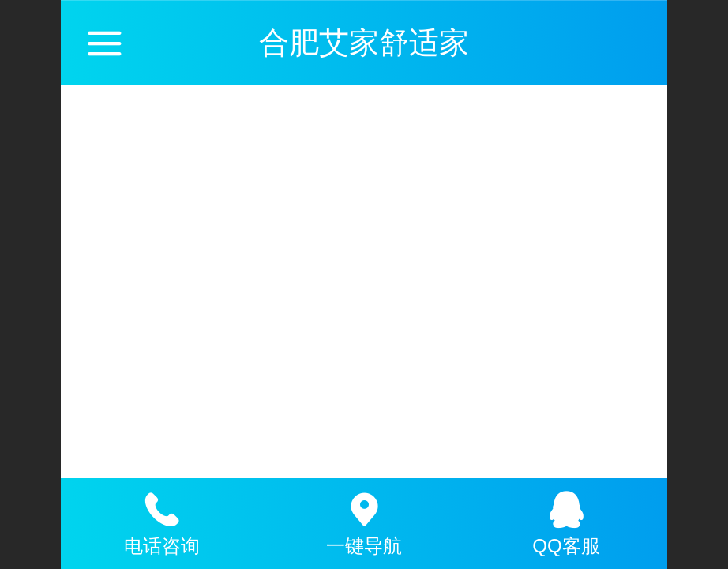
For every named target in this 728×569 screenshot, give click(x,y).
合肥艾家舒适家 (364, 42)
